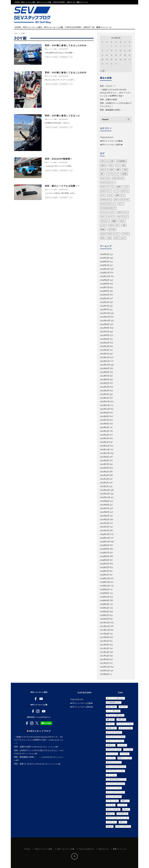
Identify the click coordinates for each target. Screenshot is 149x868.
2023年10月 (105, 365)
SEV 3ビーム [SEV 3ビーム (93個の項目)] (105, 221)
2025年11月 (105, 273)
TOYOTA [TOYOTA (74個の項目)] (126, 234)
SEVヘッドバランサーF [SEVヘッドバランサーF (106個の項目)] (108, 217)
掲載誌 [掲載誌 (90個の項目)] (114, 221)
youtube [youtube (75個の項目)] (112, 230)
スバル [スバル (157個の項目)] (103, 195)
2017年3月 (104, 656)
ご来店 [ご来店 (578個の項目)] (125, 170)
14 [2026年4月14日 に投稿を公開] (107, 55)
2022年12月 (105, 401)
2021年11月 (105, 449)
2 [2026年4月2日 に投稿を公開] (116, 46)
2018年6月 (105, 600)
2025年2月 (104, 306)
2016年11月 (105, 671)
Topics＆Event (59, 2)
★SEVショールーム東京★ (52, 170)
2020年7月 (105, 508)
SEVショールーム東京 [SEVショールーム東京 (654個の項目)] (107, 170)
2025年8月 (105, 284)
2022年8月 (104, 416)
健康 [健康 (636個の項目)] (118, 170)
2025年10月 (105, 276)
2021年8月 (104, 460)
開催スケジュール (82, 2)
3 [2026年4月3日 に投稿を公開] (121, 46)
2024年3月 (105, 346)
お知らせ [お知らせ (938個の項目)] (103, 165)
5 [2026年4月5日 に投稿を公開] (129, 46)
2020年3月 (105, 523)
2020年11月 (105, 494)
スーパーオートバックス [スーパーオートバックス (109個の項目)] (108, 212)
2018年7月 (104, 597)
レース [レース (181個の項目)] (116, 191)
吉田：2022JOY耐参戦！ (59, 159)
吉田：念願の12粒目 (109, 99)
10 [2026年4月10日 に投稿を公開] (121, 50)
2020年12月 (105, 490)
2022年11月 (105, 405)
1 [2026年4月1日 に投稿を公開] (112, 46)
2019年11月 (105, 538)
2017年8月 (104, 637)
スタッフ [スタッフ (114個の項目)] (121, 204)
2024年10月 (105, 321)
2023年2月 (104, 394)
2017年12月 (105, 623)
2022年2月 (104, 438)
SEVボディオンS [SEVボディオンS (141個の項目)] (106, 200)
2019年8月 (105, 549)
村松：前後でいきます (24, 764)
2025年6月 (105, 291)
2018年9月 (105, 589)
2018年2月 (104, 615)
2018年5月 (104, 604)
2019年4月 (105, 564)
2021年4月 (104, 475)
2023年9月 (105, 368)
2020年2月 (104, 527)
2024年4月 (105, 343)
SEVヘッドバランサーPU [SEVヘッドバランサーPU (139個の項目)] (121, 200)
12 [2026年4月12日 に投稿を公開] (129, 50)
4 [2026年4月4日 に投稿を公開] (125, 46)
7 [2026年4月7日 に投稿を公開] (107, 50)
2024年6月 (105, 335)
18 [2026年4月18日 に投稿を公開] (125, 55)
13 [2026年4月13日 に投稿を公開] (102, 55)
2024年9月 (105, 324)
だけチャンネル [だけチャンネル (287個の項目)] (105, 178)
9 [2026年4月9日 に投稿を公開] (116, 50)
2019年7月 (104, 553)
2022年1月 (104, 442)
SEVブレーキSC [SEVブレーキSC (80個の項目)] (114, 225)
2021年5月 (104, 472)
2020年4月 (105, 519)
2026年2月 (104, 262)
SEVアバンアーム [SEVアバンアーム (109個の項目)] (123, 212)
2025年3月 (104, 302)
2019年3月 (104, 567)
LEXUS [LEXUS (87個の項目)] (122, 221)
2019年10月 (105, 542)
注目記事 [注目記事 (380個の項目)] (124, 174)
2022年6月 (104, 424)
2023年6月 (105, 379)
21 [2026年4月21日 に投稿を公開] (107, 59)
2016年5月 (104, 674)
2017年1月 (104, 663)
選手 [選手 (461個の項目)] (102, 174)
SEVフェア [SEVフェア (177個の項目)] (125, 191)
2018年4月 (105, 608)
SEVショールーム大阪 (44, 2)
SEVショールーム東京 (28, 2)
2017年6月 (104, 645)
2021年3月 (104, 479)
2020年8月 (105, 505)
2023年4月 (105, 387)
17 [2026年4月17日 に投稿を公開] (121, 55)
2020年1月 (104, 530)
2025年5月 (104, 295)
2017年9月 (104, 634)
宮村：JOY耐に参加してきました (62, 116)
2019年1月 (104, 575)
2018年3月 (104, 612)
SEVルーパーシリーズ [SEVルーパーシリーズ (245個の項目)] (107, 187)
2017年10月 (105, 630)
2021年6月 (104, 468)
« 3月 (102, 71)
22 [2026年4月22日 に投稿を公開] (112, 59)
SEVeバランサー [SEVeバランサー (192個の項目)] (106, 191)
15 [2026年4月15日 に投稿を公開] (112, 55)
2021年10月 (105, 453)
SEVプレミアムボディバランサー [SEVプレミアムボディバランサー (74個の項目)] (110, 234)
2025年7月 (104, 287)
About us (71, 2)
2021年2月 (104, 483)
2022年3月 (104, 435)
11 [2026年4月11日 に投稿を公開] (125, 50)
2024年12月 (105, 313)
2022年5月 (104, 427)
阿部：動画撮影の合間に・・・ (113, 110)
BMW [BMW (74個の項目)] (103, 238)
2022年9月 (104, 413)
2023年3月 (104, 390)
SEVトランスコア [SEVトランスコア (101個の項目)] (123, 217)
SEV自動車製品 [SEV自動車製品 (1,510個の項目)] (121, 161)
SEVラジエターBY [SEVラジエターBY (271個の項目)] (118, 178)
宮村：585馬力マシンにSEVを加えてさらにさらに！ (37, 750)
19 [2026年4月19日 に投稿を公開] (129, 55)
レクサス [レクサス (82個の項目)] (103, 225)
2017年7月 (104, 641)
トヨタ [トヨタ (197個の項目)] (126, 187)
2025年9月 (105, 280)
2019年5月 (104, 560)
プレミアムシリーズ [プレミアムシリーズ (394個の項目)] (113, 174)
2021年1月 (104, 486)
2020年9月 (105, 501)
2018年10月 (105, 586)
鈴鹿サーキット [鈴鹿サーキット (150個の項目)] (120, 195)
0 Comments (64, 57)
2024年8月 (105, 328)
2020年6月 (105, 512)
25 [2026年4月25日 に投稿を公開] (125, 59)
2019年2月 (104, 571)
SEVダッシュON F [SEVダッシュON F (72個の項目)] (120, 238)
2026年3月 (105, 258)
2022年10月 (105, 409)
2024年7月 (105, 332)
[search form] (116, 120)
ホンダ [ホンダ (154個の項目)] (110, 195)
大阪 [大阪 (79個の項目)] (124, 225)
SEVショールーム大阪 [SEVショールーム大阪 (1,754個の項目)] (107, 161)
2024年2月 (104, 350)
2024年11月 (105, 317)
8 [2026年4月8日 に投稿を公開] (112, 50)
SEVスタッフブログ (40, 731)
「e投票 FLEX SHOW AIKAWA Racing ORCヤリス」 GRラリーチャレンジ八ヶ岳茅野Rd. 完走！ (116, 93)
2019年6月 (105, 556)
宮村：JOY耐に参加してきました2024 (66, 45)
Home (17, 2)
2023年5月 (104, 383)
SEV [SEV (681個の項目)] (111, 165)
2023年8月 (105, 372)
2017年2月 (104, 659)
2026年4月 (105, 254)
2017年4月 (104, 652)
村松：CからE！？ (108, 86)
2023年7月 (104, 376)
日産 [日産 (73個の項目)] (109, 238)
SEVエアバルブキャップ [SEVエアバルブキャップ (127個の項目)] (108, 204)
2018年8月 (105, 593)
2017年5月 (104, 648)
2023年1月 (104, 398)
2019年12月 (105, 534)
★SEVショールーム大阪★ (52, 57)
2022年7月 (104, 420)
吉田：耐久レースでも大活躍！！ (62, 186)
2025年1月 (104, 309)
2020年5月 (105, 516)
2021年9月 (104, 457)
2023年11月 (105, 361)
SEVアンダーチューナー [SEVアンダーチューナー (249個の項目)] (108, 183)
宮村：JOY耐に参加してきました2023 (66, 73)
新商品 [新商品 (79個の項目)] (103, 230)
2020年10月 (105, 497)
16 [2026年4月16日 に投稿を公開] (116, 55)
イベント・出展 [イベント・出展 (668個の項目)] (120, 165)
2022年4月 (104, 431)
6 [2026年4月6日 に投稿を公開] (102, 50)
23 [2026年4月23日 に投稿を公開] (116, 59)
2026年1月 (104, 265)
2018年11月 (105, 582)
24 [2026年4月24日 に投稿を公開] (121, 59)
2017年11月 (105, 626)
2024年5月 (105, 339)
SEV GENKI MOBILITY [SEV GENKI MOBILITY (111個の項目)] (108, 208)
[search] (129, 120)
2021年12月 (105, 446)
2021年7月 (104, 464)
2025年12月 (105, 269)
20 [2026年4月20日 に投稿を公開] (102, 59)
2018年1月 (104, 619)
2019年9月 (105, 545)
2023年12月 (105, 357)
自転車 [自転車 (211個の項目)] (119, 187)
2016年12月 (105, 667)
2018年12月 (105, 578)
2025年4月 (105, 298)
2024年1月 (104, 354)
